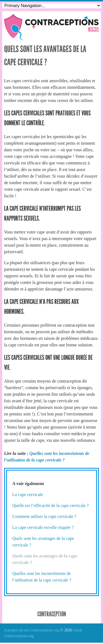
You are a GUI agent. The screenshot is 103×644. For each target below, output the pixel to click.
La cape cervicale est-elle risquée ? (43, 527)
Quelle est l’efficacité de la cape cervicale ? (51, 505)
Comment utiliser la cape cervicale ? (44, 516)
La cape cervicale (28, 495)
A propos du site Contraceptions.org (32, 630)
